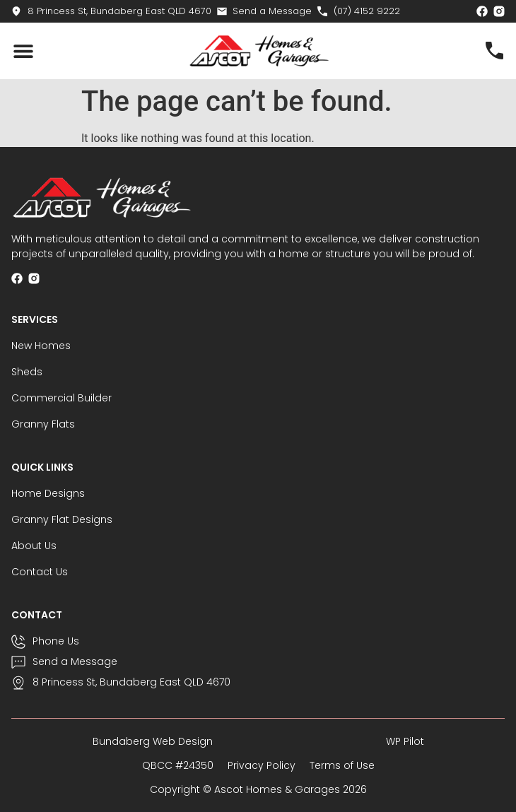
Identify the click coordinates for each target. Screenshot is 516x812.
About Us (34, 546)
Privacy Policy (262, 765)
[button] (23, 51)
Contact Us (40, 572)
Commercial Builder (61, 398)
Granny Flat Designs (62, 519)
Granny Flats (43, 424)
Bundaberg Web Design (153, 741)
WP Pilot (405, 741)
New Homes (41, 346)
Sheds (27, 372)
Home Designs (48, 493)
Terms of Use (342, 765)
